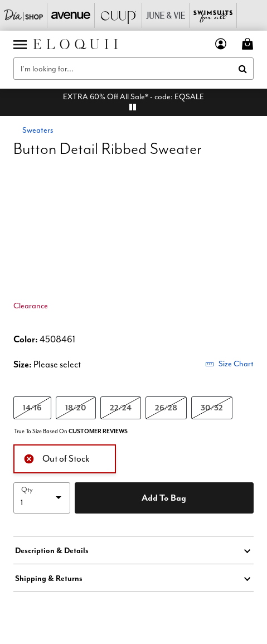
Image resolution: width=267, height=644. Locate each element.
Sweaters (38, 130)
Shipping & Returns (49, 578)
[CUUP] (118, 15)
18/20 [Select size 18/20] (76, 407)
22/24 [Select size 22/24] (121, 407)
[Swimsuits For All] (213, 15)
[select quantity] (42, 498)
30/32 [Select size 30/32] (212, 407)
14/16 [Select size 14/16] (32, 407)
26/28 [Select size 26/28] (166, 407)
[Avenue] (71, 15)
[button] (221, 44)
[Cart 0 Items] (249, 44)
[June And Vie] (166, 15)
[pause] (133, 107)
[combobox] (133, 69)
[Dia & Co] (24, 15)
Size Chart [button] (229, 364)
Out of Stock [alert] (57, 457)
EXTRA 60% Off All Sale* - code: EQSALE (133, 96)
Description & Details (52, 550)
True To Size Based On (71, 431)
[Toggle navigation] (20, 44)
